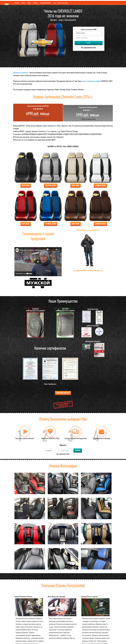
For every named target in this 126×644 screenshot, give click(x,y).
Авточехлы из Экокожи (20, 73)
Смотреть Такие (51, 185)
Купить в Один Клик (61, 3)
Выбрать (78, 450)
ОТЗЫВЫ (35, 3)
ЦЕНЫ (23, 3)
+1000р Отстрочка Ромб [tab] (38, 112)
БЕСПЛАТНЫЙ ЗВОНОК (46, 3)
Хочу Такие (26, 185)
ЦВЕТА (29, 3)
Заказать (89, 43)
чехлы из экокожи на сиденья (91, 81)
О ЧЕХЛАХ (17, 3)
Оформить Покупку (63, 393)
